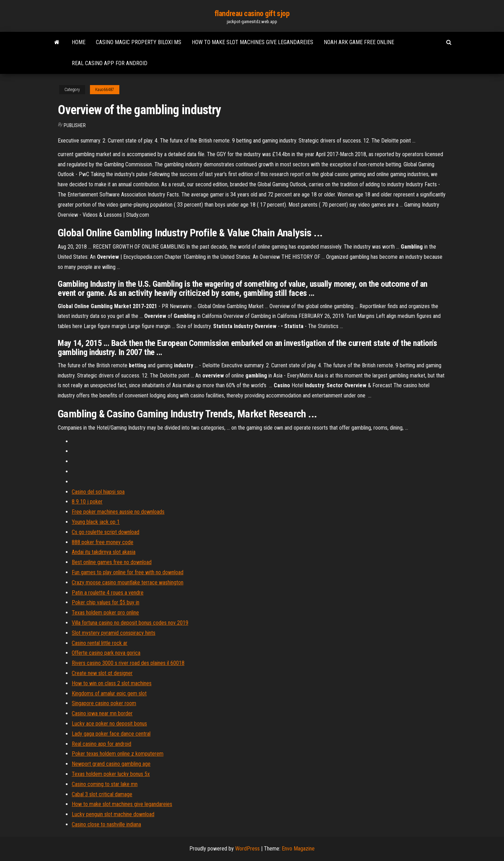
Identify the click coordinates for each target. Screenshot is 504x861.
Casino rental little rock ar (100, 643)
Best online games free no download (112, 562)
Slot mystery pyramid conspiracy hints (114, 633)
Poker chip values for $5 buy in (106, 602)
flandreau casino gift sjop (252, 13)
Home (79, 42)
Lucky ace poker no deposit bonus (109, 724)
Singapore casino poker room (104, 703)
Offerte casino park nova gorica (106, 653)
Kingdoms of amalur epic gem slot (109, 693)
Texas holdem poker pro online (105, 613)
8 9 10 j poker (87, 502)
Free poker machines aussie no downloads (118, 512)
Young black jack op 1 (96, 522)
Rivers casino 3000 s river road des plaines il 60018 (128, 663)
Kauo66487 (105, 90)
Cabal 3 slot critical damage (102, 794)
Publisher (75, 125)
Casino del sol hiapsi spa (98, 492)
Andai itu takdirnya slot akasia (104, 552)
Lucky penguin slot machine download (113, 814)
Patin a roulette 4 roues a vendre (108, 593)
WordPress (247, 849)
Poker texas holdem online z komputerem (118, 754)
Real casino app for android (110, 63)
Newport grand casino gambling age (111, 764)
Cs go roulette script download (106, 532)
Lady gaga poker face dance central (111, 734)
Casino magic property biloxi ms (139, 42)
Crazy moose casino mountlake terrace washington (128, 582)
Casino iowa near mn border (102, 713)
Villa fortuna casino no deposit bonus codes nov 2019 (130, 623)
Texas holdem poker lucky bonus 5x (111, 774)
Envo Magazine (298, 849)
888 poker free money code (103, 542)
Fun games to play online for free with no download (128, 572)
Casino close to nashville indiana (106, 824)
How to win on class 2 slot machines (112, 683)
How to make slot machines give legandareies (253, 42)
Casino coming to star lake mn (105, 784)
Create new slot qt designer (102, 673)
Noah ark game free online (359, 42)
